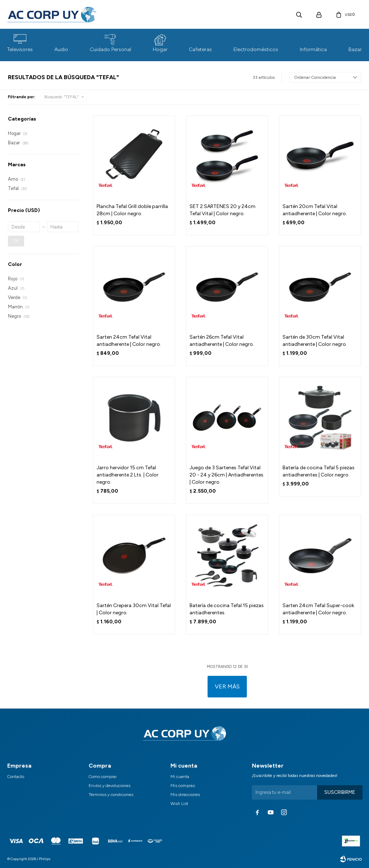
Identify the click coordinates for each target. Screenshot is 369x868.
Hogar (160, 49)
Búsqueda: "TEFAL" (61, 97)
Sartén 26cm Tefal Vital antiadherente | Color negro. (222, 341)
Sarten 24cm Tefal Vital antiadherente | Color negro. (129, 341)
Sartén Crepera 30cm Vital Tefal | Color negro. (134, 609)
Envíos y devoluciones (110, 786)
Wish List (179, 804)
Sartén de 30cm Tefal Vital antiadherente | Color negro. (315, 341)
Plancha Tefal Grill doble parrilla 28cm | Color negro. (132, 210)
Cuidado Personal (110, 49)
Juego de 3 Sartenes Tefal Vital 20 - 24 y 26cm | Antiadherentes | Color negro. (226, 475)
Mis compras (183, 786)
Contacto (16, 777)
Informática (313, 49)
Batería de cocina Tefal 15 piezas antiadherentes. (227, 609)
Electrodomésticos (256, 49)
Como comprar (103, 777)
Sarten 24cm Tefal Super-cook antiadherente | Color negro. (318, 609)
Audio (61, 49)
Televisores (20, 49)
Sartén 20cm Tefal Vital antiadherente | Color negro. (315, 210)
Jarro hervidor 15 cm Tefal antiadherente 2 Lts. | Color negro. (128, 475)
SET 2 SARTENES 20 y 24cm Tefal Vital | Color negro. (223, 210)
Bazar (355, 49)
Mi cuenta (180, 777)
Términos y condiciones (111, 795)
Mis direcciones (185, 795)
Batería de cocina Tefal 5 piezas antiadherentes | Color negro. (319, 471)
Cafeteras (200, 49)
